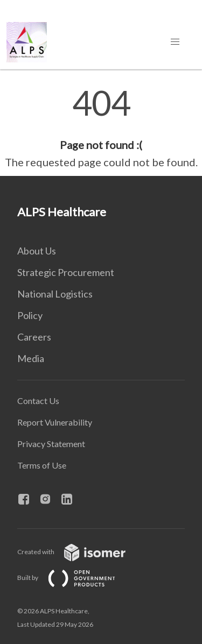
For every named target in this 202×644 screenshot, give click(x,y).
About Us (37, 251)
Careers (34, 337)
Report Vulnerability (55, 422)
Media (31, 358)
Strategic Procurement (66, 272)
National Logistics (55, 294)
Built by (75, 578)
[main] (101, 128)
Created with (80, 552)
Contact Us (38, 401)
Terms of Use (42, 465)
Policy (30, 315)
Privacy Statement (51, 444)
